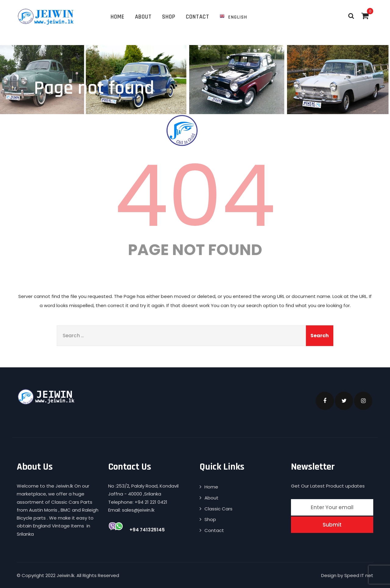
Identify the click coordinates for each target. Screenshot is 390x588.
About (143, 17)
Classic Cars (218, 509)
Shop (169, 17)
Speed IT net (359, 575)
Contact (198, 17)
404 (195, 196)
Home (118, 17)
